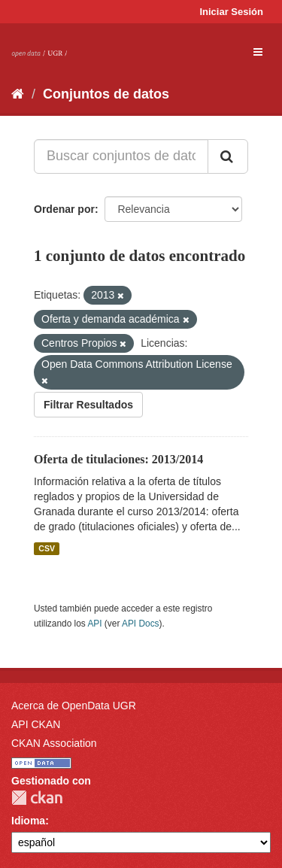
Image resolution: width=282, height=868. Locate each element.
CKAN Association (54, 743)
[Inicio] (18, 94)
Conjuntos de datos (106, 94)
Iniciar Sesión (231, 12)
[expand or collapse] (258, 52)
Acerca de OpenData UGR (74, 706)
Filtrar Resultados (88, 405)
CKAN (37, 798)
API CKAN (36, 724)
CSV (47, 548)
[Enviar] (228, 156)
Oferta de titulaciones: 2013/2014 (118, 459)
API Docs (141, 624)
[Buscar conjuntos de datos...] (121, 156)
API (94, 624)
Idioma (28, 821)
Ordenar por (64, 209)
